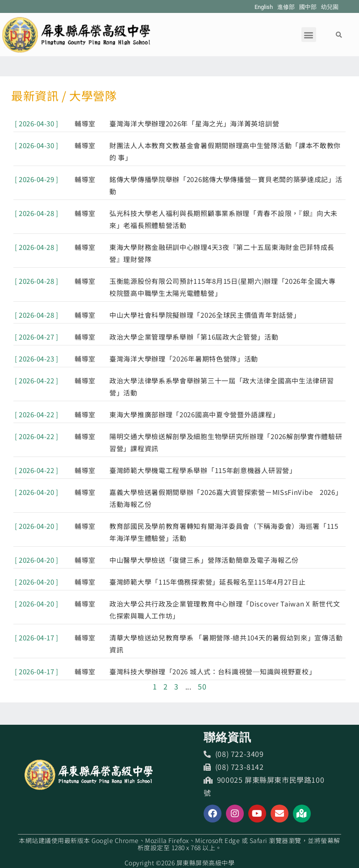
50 (202, 686)
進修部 (286, 7)
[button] (309, 35)
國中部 (308, 7)
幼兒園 (330, 7)
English (264, 7)
